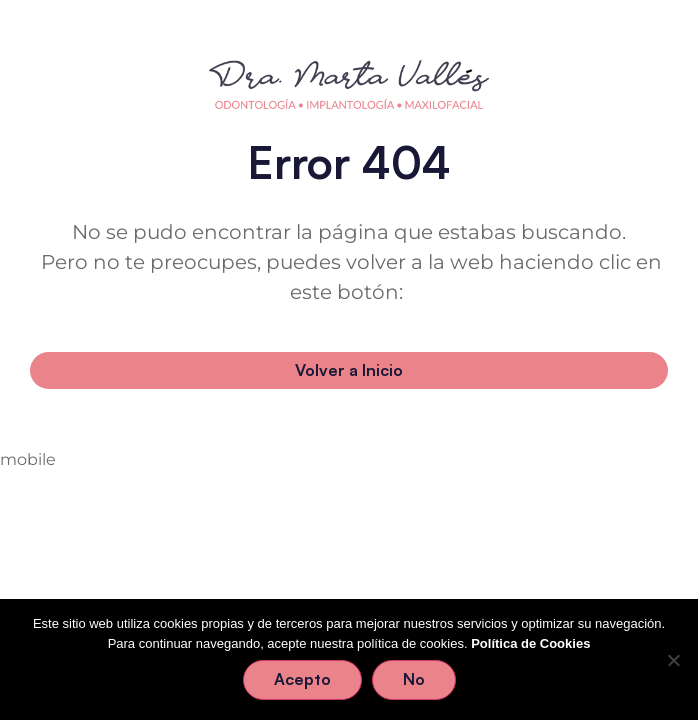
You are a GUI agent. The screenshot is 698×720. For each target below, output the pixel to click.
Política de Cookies (530, 643)
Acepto (302, 679)
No (414, 679)
